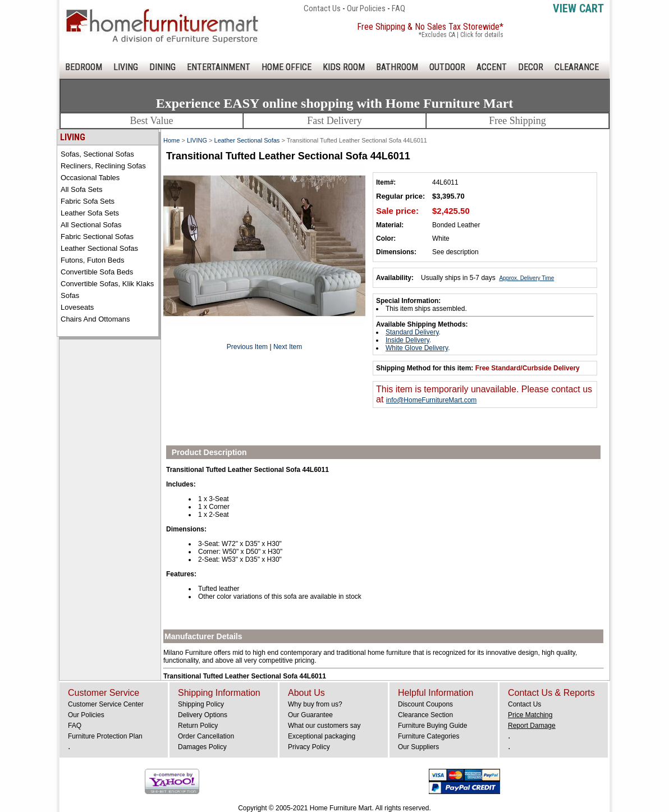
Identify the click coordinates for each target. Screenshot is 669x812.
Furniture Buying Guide (432, 726)
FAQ (398, 8)
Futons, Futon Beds (92, 260)
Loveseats (77, 307)
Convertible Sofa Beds (97, 272)
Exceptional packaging (322, 736)
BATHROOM (397, 67)
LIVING (126, 67)
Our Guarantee (310, 715)
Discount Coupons (425, 704)
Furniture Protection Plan (105, 736)
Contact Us (322, 8)
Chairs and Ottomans (95, 319)
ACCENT (492, 67)
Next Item (288, 347)
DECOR (531, 67)
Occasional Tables (90, 178)
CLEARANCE (577, 67)
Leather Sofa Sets (90, 213)
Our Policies (366, 8)
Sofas (70, 295)
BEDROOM (84, 67)
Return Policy (198, 726)
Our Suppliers (418, 747)
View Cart (578, 8)
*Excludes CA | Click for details (461, 35)
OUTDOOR (447, 67)
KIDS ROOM (344, 67)
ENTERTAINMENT (219, 67)
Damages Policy (202, 747)
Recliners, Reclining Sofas (103, 166)
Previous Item (247, 347)
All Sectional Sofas (91, 225)
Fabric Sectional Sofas (97, 237)
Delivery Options (203, 715)
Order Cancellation (206, 736)
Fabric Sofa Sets (88, 201)
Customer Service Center (106, 704)
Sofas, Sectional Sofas (97, 154)
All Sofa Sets (81, 189)
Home (171, 140)
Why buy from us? (315, 704)
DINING (162, 67)
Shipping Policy (201, 704)
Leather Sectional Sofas (99, 248)
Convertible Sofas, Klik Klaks (107, 284)
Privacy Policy (309, 747)
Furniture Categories (429, 736)
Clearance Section (425, 715)
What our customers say (324, 726)
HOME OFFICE (287, 67)
